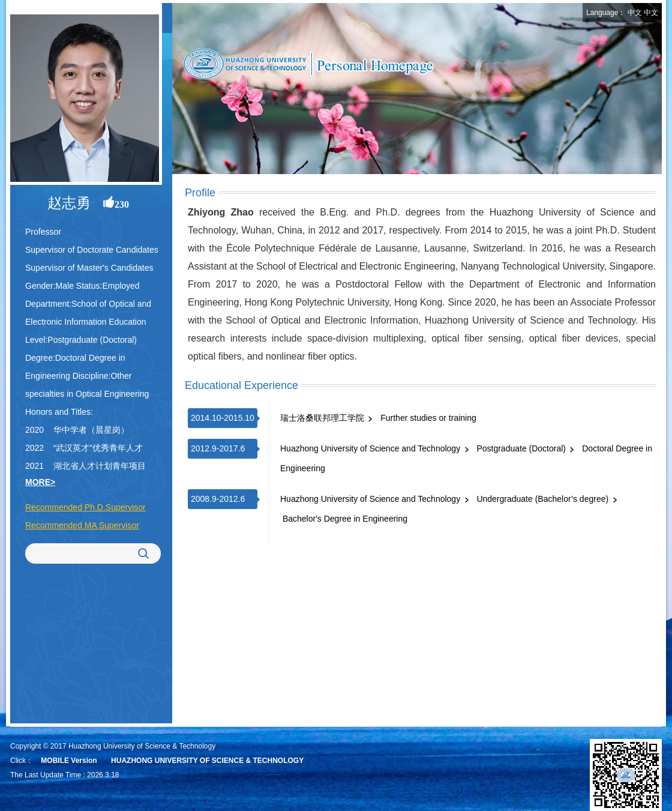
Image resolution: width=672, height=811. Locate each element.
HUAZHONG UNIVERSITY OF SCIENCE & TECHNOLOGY (207, 761)
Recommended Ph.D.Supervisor (85, 507)
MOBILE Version (69, 761)
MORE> (40, 482)
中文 (635, 13)
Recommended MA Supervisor (82, 525)
